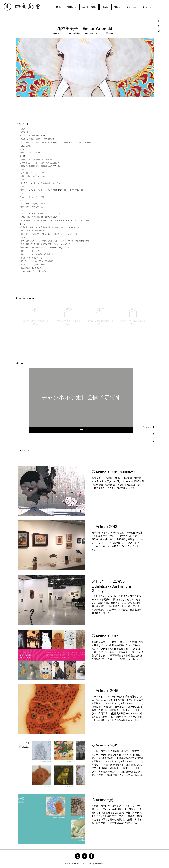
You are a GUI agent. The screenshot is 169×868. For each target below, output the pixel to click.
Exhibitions (76, 33)
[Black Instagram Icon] (159, 31)
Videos (112, 33)
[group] (85, 316)
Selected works (94, 33)
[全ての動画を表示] (81, 430)
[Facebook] (91, 856)
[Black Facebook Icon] (159, 21)
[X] (159, 26)
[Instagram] (78, 856)
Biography (60, 33)
